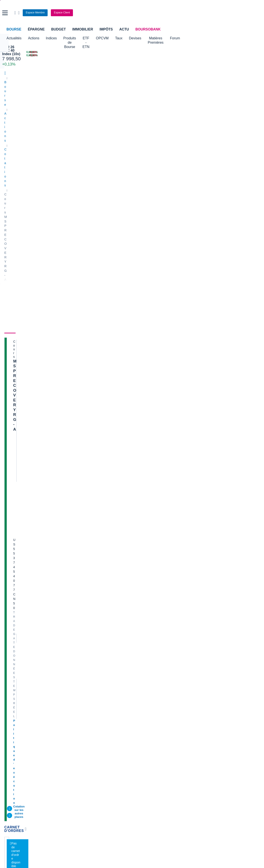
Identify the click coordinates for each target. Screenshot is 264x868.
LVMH (8, 662)
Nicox (8, 668)
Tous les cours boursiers (21, 714)
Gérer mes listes (203, 230)
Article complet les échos (216, 685)
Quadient (75, 642)
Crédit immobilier (102, 750)
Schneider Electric (17, 636)
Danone (10, 649)
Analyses (52, 119)
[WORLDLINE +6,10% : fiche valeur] (202, 52)
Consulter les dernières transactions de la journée (145, 206)
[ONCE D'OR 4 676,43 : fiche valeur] (119, 55)
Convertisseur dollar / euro (152, 714)
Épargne (36, 29)
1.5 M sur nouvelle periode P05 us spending (229, 650)
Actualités (30, 119)
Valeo (73, 662)
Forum (216, 38)
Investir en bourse (189, 750)
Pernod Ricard (144, 623)
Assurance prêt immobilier (195, 744)
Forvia (73, 636)
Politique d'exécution (27, 166)
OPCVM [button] (129, 38)
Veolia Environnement (84, 616)
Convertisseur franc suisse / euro (221, 714)
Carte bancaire (14, 757)
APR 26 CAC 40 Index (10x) (20, 49)
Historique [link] (116, 119)
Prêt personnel (101, 757)
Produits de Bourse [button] (78, 38)
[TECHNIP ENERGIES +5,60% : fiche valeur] (202, 55)
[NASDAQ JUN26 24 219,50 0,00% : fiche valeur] (69, 52)
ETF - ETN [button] (108, 38)
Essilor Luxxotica (16, 623)
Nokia (73, 610)
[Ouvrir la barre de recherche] (203, 13)
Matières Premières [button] (189, 38)
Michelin (10, 629)
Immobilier (83, 29)
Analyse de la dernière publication (222, 637)
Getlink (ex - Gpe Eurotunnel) (24, 655)
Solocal (74, 649)
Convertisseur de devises (151, 708)
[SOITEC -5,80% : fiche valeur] (244, 52)
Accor (138, 649)
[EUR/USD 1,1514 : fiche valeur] (162, 52)
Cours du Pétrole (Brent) (86, 721)
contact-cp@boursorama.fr (81, 505)
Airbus (138, 636)
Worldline (140, 662)
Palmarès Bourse (81, 714)
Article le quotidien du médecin (220, 644)
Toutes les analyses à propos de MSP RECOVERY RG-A (148, 394)
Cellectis (10, 642)
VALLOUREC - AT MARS (216, 631)
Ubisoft (139, 629)
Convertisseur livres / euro (217, 708)
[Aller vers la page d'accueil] (133, 13)
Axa (7, 610)
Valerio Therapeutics (148, 616)
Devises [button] (162, 38)
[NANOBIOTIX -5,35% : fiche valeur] (244, 55)
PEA (180, 757)
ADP (72, 668)
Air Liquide (141, 642)
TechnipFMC (78, 655)
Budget (58, 29)
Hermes (139, 610)
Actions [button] (34, 38)
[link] (8, 802)
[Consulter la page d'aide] (207, 13)
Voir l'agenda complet (20, 467)
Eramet (74, 623)
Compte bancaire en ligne (22, 750)
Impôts (106, 29)
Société (95, 119)
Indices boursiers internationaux (91, 708)
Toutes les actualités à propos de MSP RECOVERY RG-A (148, 241)
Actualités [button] (14, 38)
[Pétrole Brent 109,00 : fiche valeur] (119, 52)
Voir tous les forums (172, 516)
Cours (10, 119)
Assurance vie (100, 744)
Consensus (74, 119)
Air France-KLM (15, 616)
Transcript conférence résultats (220, 667)
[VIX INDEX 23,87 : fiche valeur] (162, 55)
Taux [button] (145, 38)
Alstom (74, 629)
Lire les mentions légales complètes (24, 559)
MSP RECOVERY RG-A (34, 136)
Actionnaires (142, 119)
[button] (5, 13)
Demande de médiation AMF (218, 613)
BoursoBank (148, 29)
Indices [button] (51, 38)
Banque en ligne (15, 744)
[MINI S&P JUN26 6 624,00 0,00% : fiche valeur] (69, 55)
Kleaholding (142, 668)
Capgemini (141, 655)
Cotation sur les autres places (33, 171)
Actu (124, 29)
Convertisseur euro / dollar (152, 721)
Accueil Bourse (14, 708)
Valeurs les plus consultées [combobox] (215, 209)
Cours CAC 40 (14, 721)
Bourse (14, 29)
